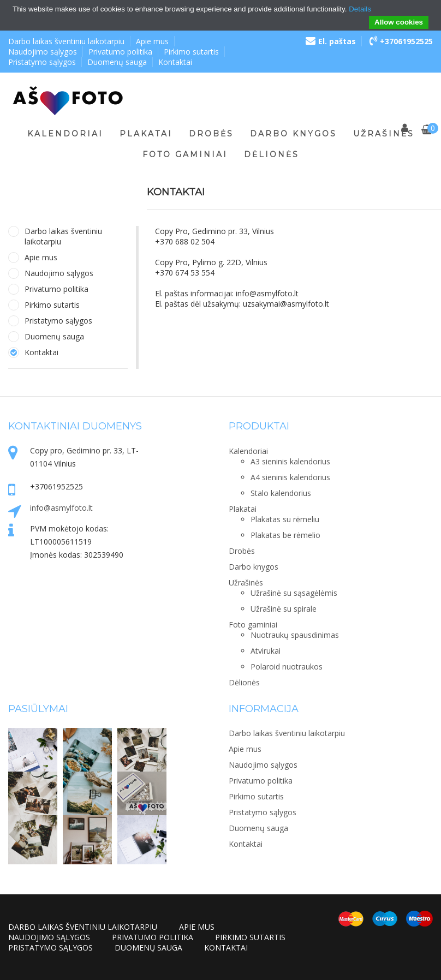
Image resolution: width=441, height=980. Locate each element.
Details (360, 9)
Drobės (211, 134)
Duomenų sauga (117, 62)
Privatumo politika (120, 52)
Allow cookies (399, 22)
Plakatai (146, 134)
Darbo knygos (293, 134)
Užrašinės (384, 134)
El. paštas (331, 41)
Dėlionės (272, 154)
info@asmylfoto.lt (61, 508)
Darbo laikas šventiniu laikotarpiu (66, 41)
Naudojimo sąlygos (43, 52)
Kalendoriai (65, 134)
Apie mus (152, 41)
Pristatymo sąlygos (42, 62)
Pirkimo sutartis (191, 52)
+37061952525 (401, 41)
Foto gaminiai (185, 154)
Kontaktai (175, 62)
